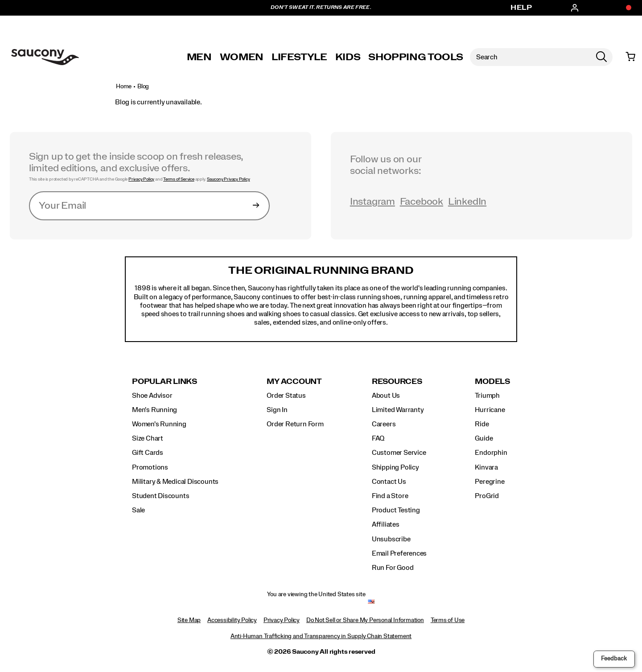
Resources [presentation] (397, 381)
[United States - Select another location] (371, 602)
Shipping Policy (395, 467)
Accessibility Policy (232, 620)
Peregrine (490, 482)
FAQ (378, 438)
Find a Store (390, 496)
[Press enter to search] (601, 57)
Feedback (614, 659)
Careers (384, 424)
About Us (386, 396)
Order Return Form (295, 424)
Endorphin (491, 453)
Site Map (189, 620)
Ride (482, 424)
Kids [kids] (348, 57)
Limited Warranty (398, 410)
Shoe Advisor (152, 396)
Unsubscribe (391, 539)
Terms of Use (448, 620)
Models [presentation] (492, 381)
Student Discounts (160, 496)
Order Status (286, 396)
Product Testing (396, 510)
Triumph (487, 396)
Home (124, 87)
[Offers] (624, 8)
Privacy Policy (141, 179)
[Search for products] (530, 57)
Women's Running (159, 424)
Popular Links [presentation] (165, 381)
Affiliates (386, 524)
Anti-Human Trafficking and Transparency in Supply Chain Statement (321, 636)
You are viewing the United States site (316, 594)
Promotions (150, 467)
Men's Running (154, 410)
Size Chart (148, 438)
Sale (138, 510)
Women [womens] (242, 57)
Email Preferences (399, 553)
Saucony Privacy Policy (228, 179)
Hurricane (490, 410)
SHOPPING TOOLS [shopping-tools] (416, 57)
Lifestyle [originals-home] (299, 57)
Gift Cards (148, 453)
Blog (143, 87)
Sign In (277, 410)
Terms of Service (179, 179)
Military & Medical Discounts (175, 482)
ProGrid (487, 496)
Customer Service (399, 453)
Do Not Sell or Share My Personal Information (365, 620)
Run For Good (393, 568)
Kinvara (486, 467)
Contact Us (389, 482)
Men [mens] (199, 57)
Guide (484, 438)
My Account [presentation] (294, 381)
